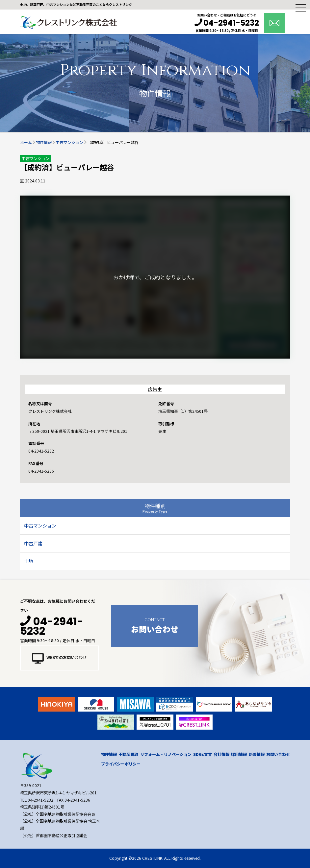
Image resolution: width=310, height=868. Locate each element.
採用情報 (239, 754)
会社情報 (221, 754)
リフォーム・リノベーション (166, 754)
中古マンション (40, 526)
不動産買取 (128, 754)
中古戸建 (33, 543)
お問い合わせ (155, 625)
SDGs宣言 (203, 754)
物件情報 (109, 754)
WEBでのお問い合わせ (59, 658)
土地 (29, 561)
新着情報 (257, 754)
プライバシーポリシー (121, 764)
